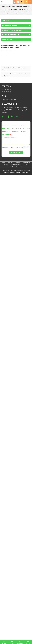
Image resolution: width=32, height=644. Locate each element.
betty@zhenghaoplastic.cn (9, 99)
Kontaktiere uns (16, 152)
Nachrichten (26, 163)
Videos (9, 12)
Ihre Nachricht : (7, 135)
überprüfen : (6, 147)
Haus (4, 163)
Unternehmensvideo (16, 12)
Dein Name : (6, 125)
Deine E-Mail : (6, 128)
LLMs (12, 167)
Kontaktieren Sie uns (17, 165)
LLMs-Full (19, 167)
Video (27, 165)
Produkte (18, 163)
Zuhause (4, 12)
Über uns (10, 163)
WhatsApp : (6, 131)
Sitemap (6, 165)
